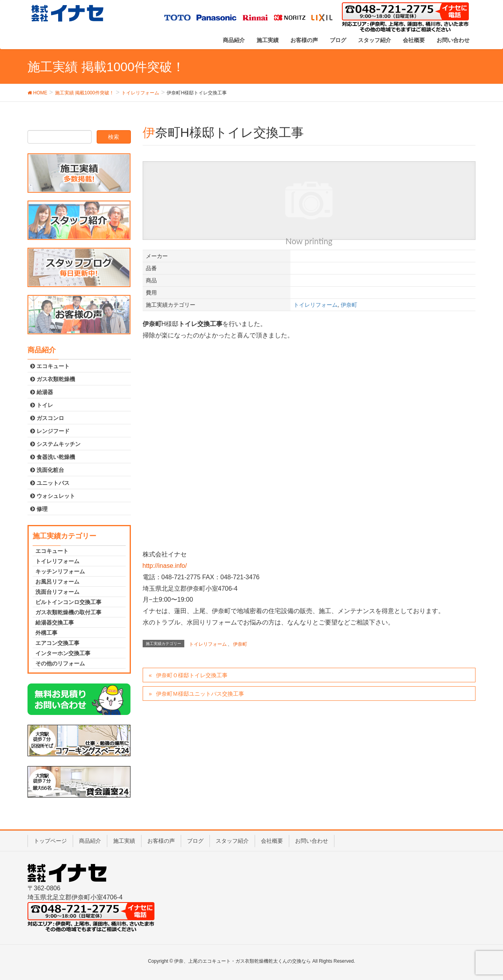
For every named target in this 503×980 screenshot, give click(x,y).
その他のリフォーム (60, 663)
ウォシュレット (53, 496)
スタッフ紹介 (232, 841)
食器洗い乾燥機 (53, 457)
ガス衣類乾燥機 (53, 379)
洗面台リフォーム (57, 592)
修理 (39, 509)
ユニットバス (50, 483)
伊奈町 (349, 305)
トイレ (42, 405)
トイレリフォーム (316, 305)
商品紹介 (90, 841)
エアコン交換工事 (57, 643)
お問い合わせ (312, 841)
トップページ (50, 841)
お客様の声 (161, 841)
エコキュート (50, 366)
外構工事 (46, 633)
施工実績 (124, 841)
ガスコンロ (47, 418)
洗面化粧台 (47, 470)
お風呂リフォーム (57, 582)
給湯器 (42, 392)
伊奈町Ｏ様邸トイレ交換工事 (192, 675)
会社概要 (272, 841)
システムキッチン (55, 444)
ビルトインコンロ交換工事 (68, 602)
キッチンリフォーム (60, 571)
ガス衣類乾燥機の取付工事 (68, 612)
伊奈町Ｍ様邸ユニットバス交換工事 (200, 694)
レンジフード (50, 431)
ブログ (195, 841)
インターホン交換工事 (63, 653)
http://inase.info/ (165, 566)
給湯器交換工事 (55, 623)
